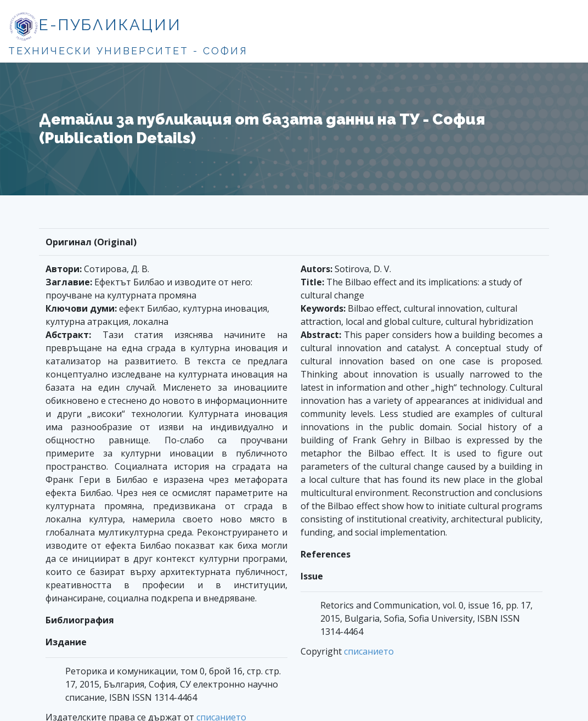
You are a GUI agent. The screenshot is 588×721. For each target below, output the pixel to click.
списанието (369, 651)
